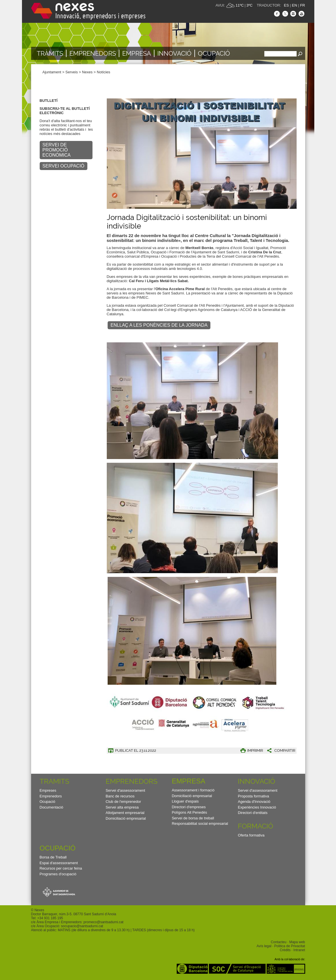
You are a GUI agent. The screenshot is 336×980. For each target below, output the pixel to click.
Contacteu (279, 942)
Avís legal (264, 946)
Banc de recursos (120, 796)
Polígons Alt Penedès (190, 812)
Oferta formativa (251, 835)
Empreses (48, 790)
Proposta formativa (253, 796)
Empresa (137, 53)
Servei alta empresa (122, 807)
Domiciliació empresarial (126, 818)
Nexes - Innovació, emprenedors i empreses (88, 11)
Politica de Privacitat (290, 946)
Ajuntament (52, 72)
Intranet (299, 950)
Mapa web (297, 942)
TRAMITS (55, 781)
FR (302, 5)
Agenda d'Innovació (254, 802)
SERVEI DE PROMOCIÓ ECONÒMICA (57, 150)
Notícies (103, 72)
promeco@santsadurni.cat (103, 922)
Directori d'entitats (253, 813)
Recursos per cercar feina (61, 868)
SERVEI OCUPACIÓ (64, 166)
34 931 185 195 (51, 918)
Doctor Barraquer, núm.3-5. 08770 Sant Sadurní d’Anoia (74, 914)
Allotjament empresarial (125, 813)
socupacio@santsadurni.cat (82, 926)
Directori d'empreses (189, 807)
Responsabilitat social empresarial (200, 824)
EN (294, 5)
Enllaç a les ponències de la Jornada (159, 325)
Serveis (72, 72)
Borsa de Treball (53, 857)
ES (286, 5)
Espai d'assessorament (59, 863)
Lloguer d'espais (185, 801)
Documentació (52, 807)
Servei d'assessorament (125, 790)
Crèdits (285, 950)
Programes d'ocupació (58, 874)
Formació (255, 826)
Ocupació (214, 53)
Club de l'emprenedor (123, 802)
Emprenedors (93, 53)
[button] (279, 750)
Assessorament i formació (193, 790)
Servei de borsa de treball (193, 818)
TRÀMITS (50, 53)
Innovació (174, 53)
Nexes (87, 72)
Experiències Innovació (257, 807)
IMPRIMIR (255, 750)
